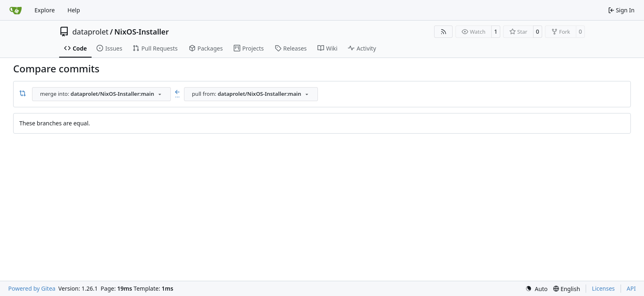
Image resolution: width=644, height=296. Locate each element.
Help (74, 10)
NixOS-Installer (141, 32)
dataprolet (90, 32)
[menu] (536, 289)
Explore (45, 10)
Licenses (603, 288)
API (631, 288)
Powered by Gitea (32, 288)
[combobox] (101, 94)
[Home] (16, 10)
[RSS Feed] (444, 32)
